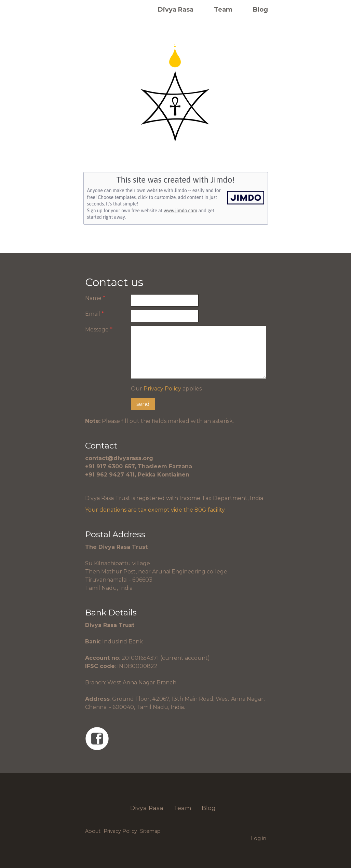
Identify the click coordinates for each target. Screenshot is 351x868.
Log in (259, 838)
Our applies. (167, 389)
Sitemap (150, 831)
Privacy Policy (162, 389)
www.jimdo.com (180, 211)
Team (223, 10)
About (93, 831)
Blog (260, 10)
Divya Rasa (176, 10)
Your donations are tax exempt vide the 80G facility (155, 510)
